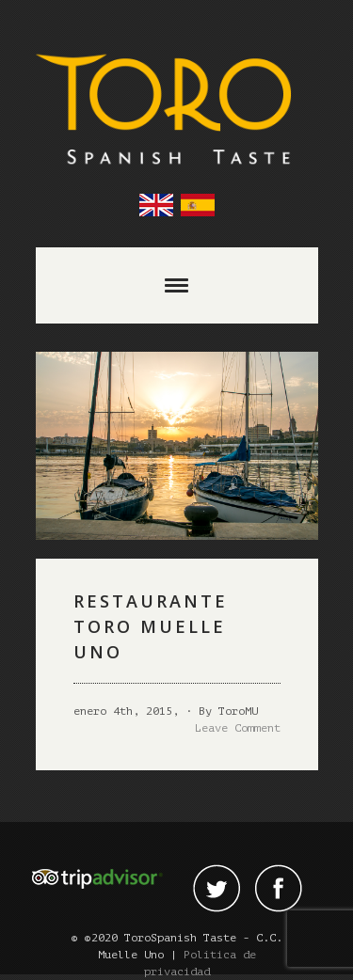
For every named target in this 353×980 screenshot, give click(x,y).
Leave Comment (238, 728)
